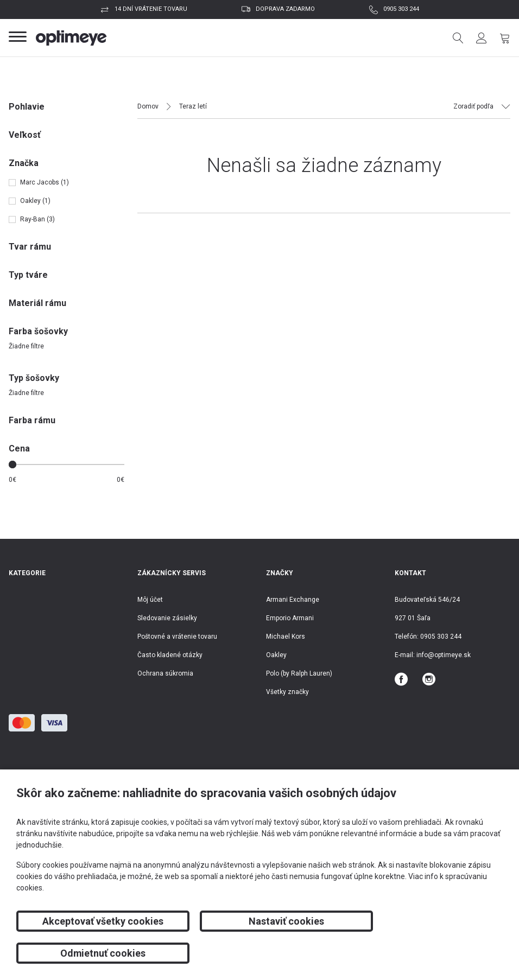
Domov (148, 106)
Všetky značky (287, 692)
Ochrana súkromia (165, 673)
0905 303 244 (401, 9)
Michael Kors (286, 637)
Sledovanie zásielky (167, 618)
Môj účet (150, 600)
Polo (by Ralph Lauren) (299, 673)
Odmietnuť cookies (425, 953)
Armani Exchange (293, 600)
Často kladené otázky (170, 655)
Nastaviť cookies (259, 953)
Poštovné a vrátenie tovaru (177, 637)
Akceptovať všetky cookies (94, 953)
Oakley (276, 655)
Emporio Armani (290, 618)
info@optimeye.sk (444, 655)
